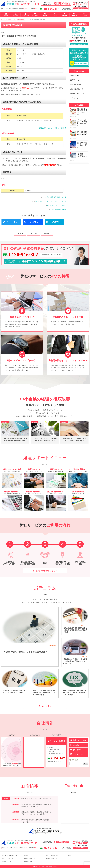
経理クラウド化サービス (8, 858)
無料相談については (57, 205)
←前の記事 (20, 234)
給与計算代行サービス (77, 84)
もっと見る (47, 706)
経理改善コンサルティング (78, 93)
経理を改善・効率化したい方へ (10, 855)
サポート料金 (74, 98)
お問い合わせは (58, 210)
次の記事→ (47, 234)
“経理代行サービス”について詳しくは (51, 201)
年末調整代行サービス (30, 861)
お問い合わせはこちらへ (47, 571)
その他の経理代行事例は (55, 197)
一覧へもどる (34, 234)
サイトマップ (71, 855)
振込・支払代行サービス (77, 89)
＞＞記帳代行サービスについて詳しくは (51, 128)
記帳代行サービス (75, 80)
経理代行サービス (75, 76)
